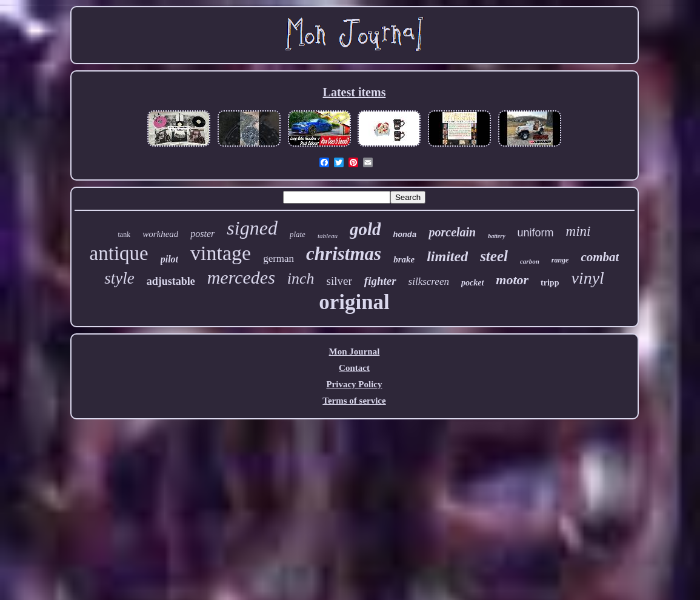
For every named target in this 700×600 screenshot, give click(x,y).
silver (339, 281)
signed (252, 228)
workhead (160, 234)
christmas (344, 254)
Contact (354, 368)
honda (405, 235)
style (119, 278)
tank (125, 235)
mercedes (241, 277)
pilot (169, 259)
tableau (328, 236)
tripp (550, 283)
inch (301, 278)
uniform (536, 233)
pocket (472, 283)
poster (202, 234)
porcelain (452, 232)
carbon (530, 261)
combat (600, 257)
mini (578, 231)
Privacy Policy (354, 384)
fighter (380, 281)
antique (119, 253)
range (560, 260)
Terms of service (354, 401)
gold (365, 229)
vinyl (587, 278)
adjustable (171, 281)
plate (298, 234)
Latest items (355, 92)
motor (512, 280)
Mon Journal (355, 352)
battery (496, 236)
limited (447, 256)
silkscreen (429, 282)
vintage (221, 253)
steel (494, 256)
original (354, 302)
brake (404, 259)
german (278, 258)
